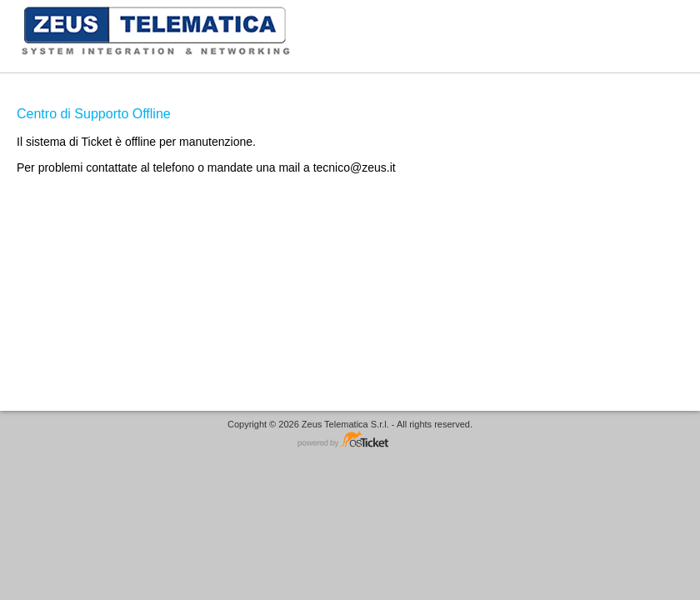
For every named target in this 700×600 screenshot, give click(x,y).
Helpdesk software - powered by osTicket (350, 440)
